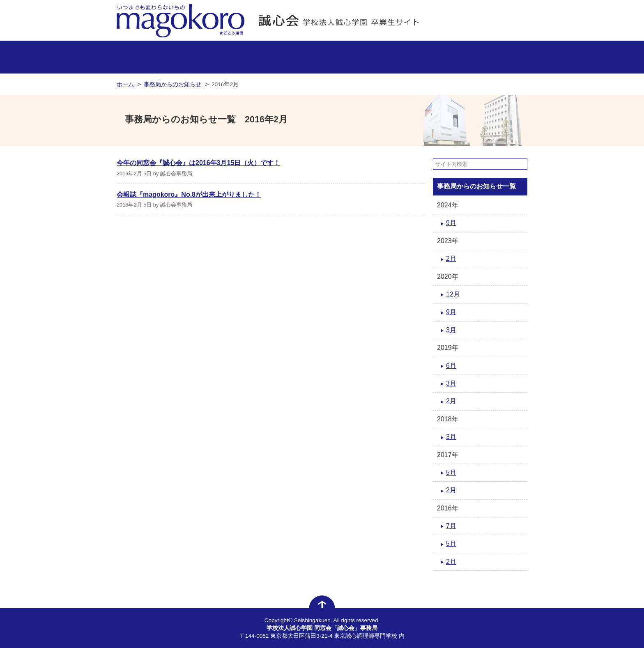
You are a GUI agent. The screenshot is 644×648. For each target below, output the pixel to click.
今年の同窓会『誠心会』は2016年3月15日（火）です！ (198, 163)
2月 (451, 259)
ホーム (125, 84)
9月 (451, 223)
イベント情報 (322, 57)
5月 (451, 472)
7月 (451, 526)
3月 (451, 330)
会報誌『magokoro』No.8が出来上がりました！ (189, 194)
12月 (453, 294)
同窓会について (381, 57)
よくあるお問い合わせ (440, 57)
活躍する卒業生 (263, 57)
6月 (451, 366)
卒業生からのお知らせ (498, 57)
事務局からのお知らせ (146, 57)
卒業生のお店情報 (205, 57)
